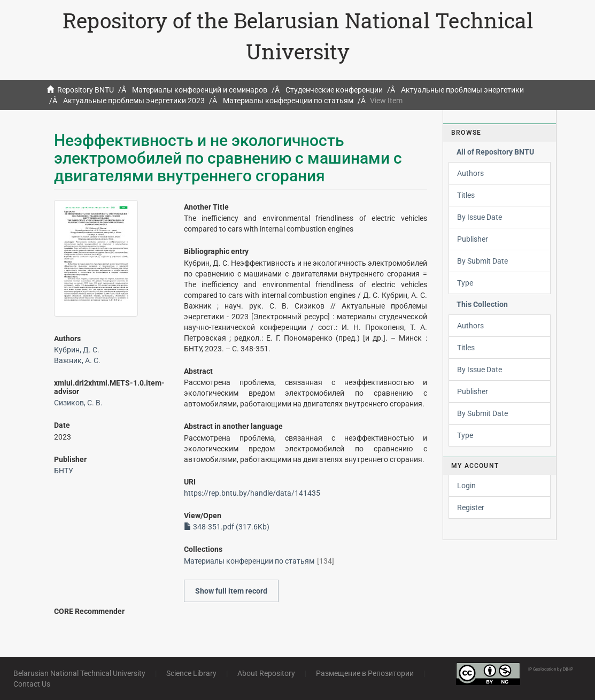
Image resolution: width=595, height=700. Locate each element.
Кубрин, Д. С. (77, 350)
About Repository (266, 673)
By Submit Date (482, 261)
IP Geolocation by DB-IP (551, 669)
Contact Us (32, 684)
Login (466, 486)
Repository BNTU (86, 90)
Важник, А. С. (77, 360)
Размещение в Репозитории (365, 673)
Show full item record (231, 591)
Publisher (473, 239)
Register (471, 507)
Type (465, 283)
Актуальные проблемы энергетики (462, 90)
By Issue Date (480, 217)
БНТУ (64, 471)
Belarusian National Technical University (79, 673)
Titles (466, 195)
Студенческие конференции (334, 90)
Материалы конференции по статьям (288, 101)
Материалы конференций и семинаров (200, 90)
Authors (470, 173)
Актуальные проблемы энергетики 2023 (134, 101)
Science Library (191, 673)
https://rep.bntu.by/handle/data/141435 (252, 493)
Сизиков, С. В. (78, 403)
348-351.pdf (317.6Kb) (227, 527)
